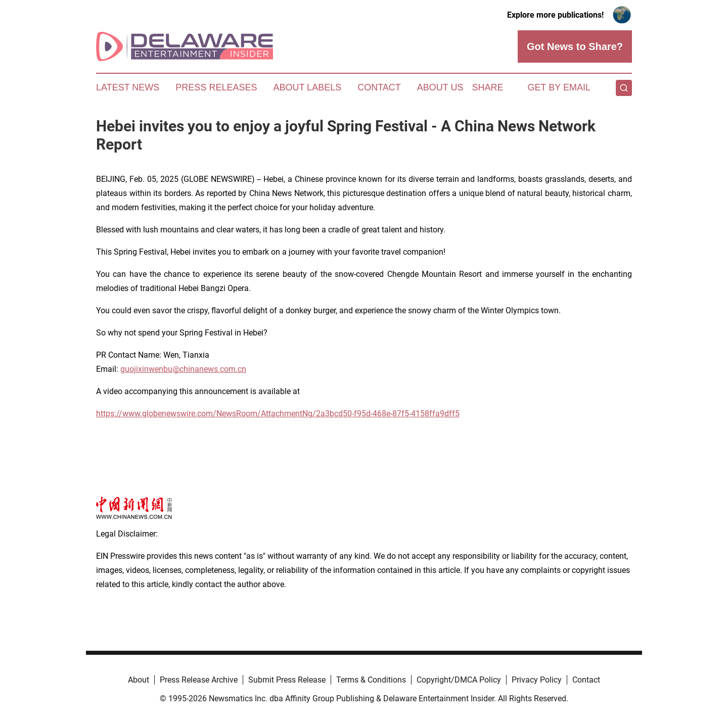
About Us (440, 87)
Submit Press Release (287, 680)
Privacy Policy (537, 680)
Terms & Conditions (371, 680)
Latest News (128, 87)
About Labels (307, 87)
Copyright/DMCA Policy (459, 680)
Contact (379, 87)
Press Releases (216, 87)
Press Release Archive (199, 680)
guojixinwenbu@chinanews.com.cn (183, 369)
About (139, 680)
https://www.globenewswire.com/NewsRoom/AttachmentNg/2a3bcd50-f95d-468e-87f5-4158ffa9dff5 (278, 414)
